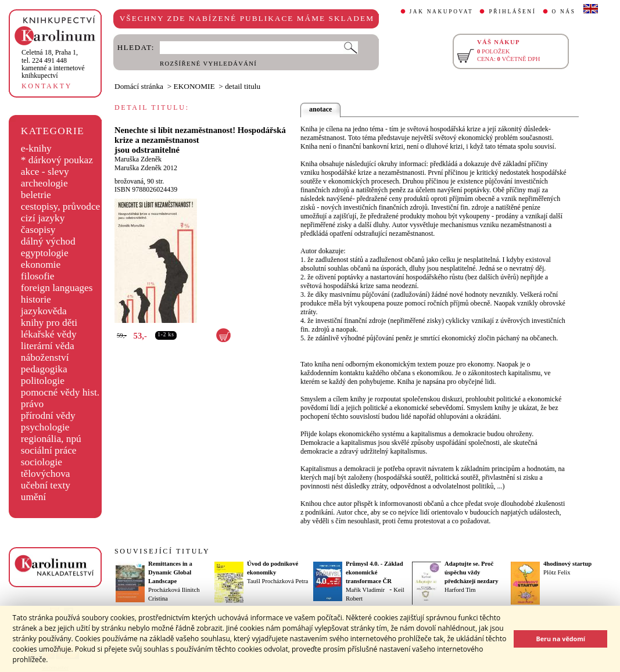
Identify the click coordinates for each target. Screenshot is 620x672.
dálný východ (48, 241)
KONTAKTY (47, 86)
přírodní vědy (48, 416)
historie (36, 299)
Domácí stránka (139, 86)
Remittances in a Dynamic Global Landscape (170, 572)
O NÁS (564, 12)
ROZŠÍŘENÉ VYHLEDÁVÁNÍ (208, 64)
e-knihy (36, 148)
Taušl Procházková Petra (277, 581)
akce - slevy (45, 172)
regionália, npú (51, 439)
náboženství (45, 357)
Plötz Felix (557, 572)
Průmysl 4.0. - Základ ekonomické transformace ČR (374, 572)
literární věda (48, 346)
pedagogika (44, 369)
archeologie (44, 183)
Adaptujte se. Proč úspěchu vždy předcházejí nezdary (472, 572)
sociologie (42, 462)
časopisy (38, 230)
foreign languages (57, 288)
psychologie (45, 427)
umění (33, 497)
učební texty (46, 485)
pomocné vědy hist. (60, 392)
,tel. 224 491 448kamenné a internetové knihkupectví (53, 64)
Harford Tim (460, 590)
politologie (43, 381)
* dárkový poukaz (57, 160)
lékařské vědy (49, 334)
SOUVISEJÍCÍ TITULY (162, 551)
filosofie (38, 276)
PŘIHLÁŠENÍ (512, 12)
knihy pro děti (49, 323)
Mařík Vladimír (365, 590)
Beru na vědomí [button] (560, 639)
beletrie (36, 195)
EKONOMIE (194, 86)
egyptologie (45, 253)
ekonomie (41, 265)
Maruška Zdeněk (138, 159)
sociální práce (49, 450)
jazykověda (44, 311)
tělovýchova (46, 474)
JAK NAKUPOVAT (442, 12)
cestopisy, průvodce (61, 206)
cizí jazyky (43, 218)
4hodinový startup (567, 564)
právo (32, 404)
